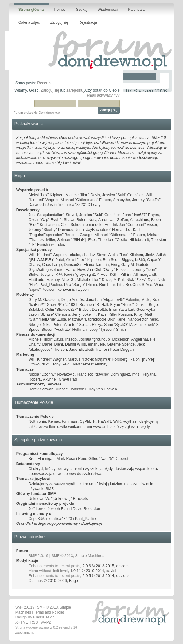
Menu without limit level (48, 571)
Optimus (36, 581)
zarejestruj (76, 90)
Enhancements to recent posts (54, 566)
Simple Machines (90, 556)
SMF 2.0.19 (38, 556)
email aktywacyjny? (103, 95)
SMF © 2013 (62, 556)
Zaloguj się (50, 90)
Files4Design (44, 617)
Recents (44, 83)
